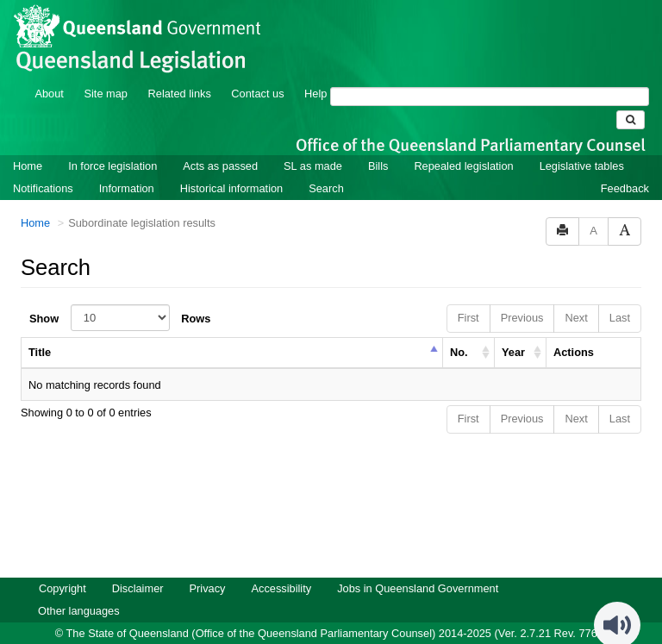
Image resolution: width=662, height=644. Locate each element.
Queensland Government (331, 629)
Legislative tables (582, 143)
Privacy (208, 565)
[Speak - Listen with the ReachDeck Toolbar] (617, 602)
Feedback (625, 165)
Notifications (43, 165)
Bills (378, 143)
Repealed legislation (463, 143)
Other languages (79, 588)
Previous (522, 294)
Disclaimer (138, 565)
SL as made (313, 143)
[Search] (490, 73)
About (49, 70)
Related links (180, 70)
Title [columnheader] (40, 329)
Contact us (257, 70)
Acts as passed (220, 143)
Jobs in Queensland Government (418, 565)
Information (127, 165)
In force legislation (112, 143)
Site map (106, 70)
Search (326, 165)
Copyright (62, 565)
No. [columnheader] (459, 329)
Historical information (231, 165)
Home (28, 143)
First (468, 294)
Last (620, 294)
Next (576, 294)
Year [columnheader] (513, 329)
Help (315, 70)
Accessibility (281, 565)
